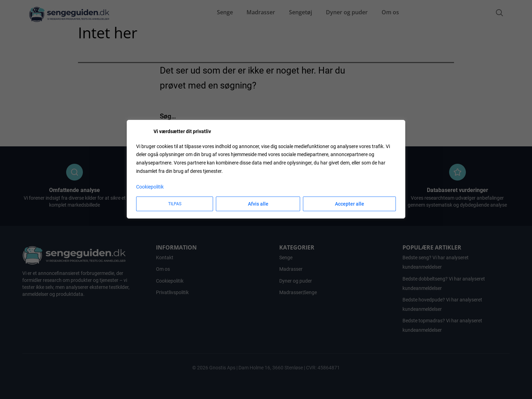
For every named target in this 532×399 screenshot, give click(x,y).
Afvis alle (258, 204)
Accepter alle (350, 204)
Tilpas (175, 204)
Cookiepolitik (150, 187)
